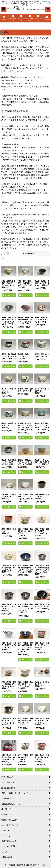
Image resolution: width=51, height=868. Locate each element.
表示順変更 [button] (29, 253)
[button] (4, 9)
